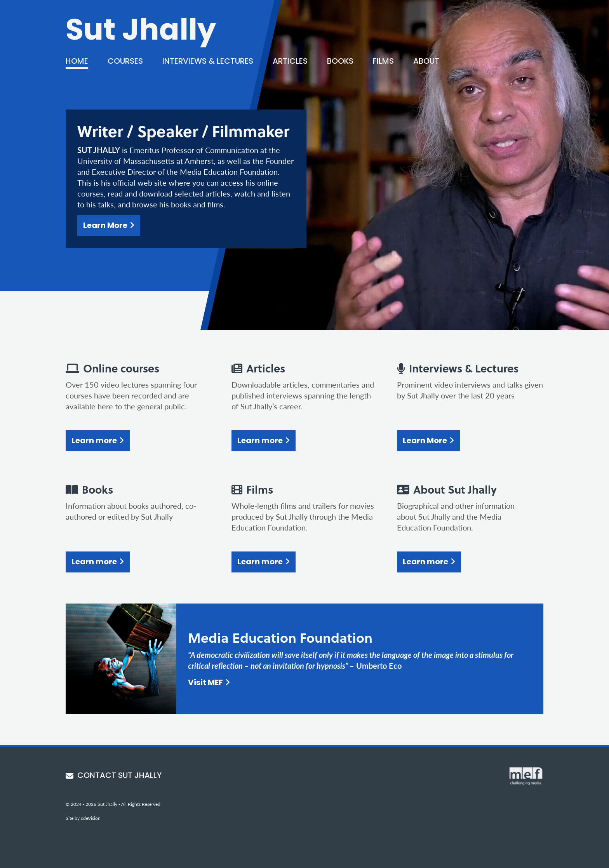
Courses (125, 62)
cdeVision (91, 818)
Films (383, 62)
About (426, 62)
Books (340, 62)
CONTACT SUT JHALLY (114, 776)
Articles (290, 62)
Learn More (105, 226)
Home (77, 62)
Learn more (94, 441)
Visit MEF (205, 683)
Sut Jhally (141, 32)
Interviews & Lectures (208, 62)
